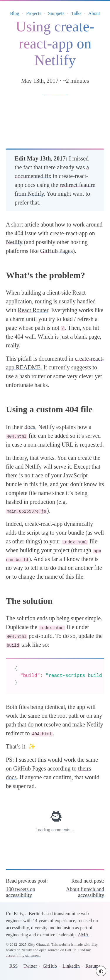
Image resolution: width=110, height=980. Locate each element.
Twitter (30, 966)
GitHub (50, 966)
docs (30, 427)
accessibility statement (23, 956)
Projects (34, 13)
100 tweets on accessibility (21, 892)
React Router (33, 310)
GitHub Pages (57, 251)
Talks (76, 13)
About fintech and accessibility (85, 892)
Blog (15, 13)
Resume (93, 966)
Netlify (14, 242)
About (94, 13)
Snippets (56, 13)
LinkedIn (71, 966)
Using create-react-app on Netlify (55, 43)
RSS (13, 966)
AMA (83, 935)
